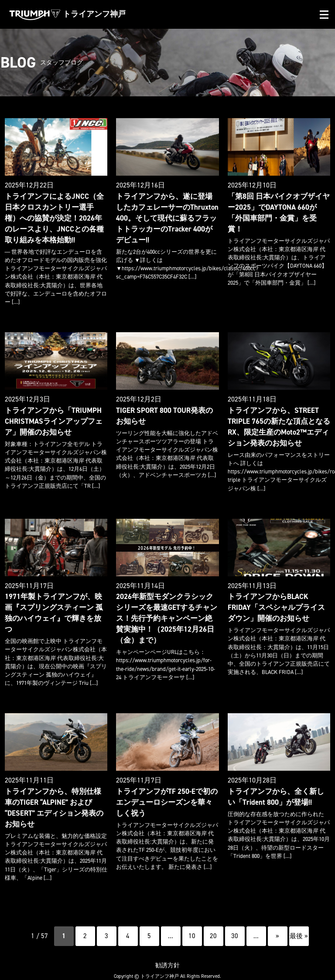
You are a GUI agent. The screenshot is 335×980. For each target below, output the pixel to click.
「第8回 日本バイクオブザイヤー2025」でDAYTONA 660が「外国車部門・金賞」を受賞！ (278, 206)
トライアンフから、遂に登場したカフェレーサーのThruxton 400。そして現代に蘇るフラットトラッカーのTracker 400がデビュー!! (167, 217)
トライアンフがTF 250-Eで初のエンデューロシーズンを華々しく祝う (165, 790)
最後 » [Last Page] (299, 922)
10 (192, 922)
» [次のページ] (277, 922)
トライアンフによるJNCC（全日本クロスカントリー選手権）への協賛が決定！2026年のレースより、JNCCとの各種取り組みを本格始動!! (55, 217)
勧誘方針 (167, 951)
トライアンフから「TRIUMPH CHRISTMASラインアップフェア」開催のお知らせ (51, 418)
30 (235, 922)
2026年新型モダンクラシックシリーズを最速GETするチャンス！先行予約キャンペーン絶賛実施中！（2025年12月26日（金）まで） (167, 614)
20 (213, 922)
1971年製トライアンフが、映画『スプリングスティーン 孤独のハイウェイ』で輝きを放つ (55, 603)
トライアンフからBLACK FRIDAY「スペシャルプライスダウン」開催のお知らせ (278, 603)
